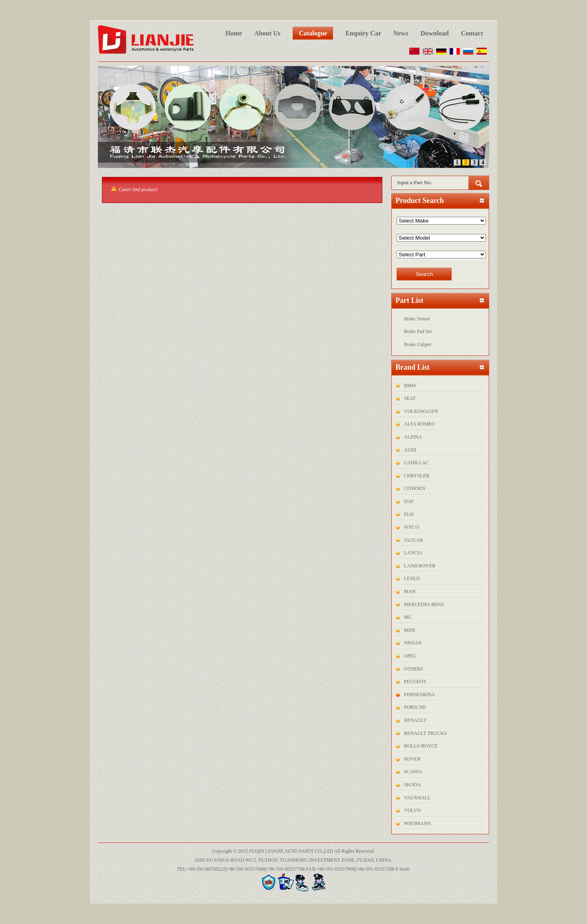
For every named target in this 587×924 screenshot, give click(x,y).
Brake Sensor (417, 319)
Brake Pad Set (418, 331)
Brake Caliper (418, 344)
